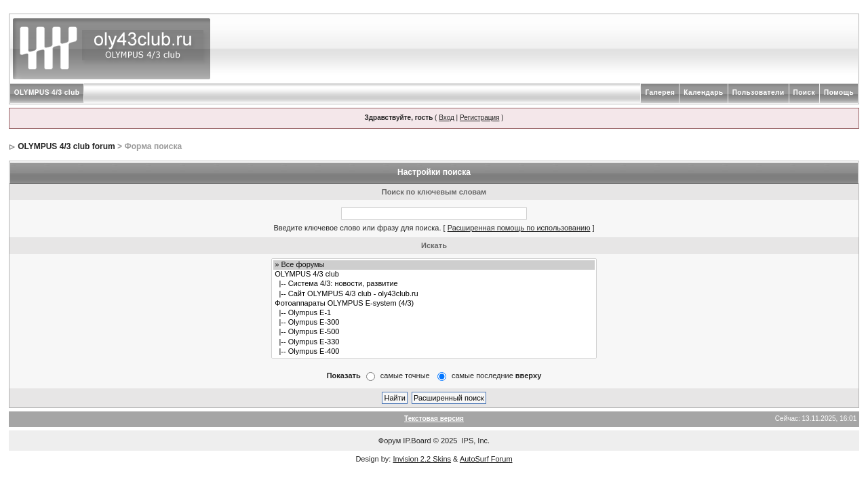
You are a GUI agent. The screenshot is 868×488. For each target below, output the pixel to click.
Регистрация (479, 118)
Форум (390, 441)
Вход (447, 118)
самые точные (405, 375)
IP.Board (417, 441)
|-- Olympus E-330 (434, 342)
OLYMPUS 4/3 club (47, 93)
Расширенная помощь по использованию (519, 228)
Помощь (839, 93)
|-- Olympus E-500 (434, 332)
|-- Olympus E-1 (434, 313)
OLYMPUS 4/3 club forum (66, 146)
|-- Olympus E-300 (434, 323)
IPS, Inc (475, 441)
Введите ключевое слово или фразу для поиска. (357, 228)
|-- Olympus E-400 (434, 352)
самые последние (496, 375)
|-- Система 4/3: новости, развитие (434, 284)
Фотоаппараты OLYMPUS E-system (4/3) (434, 304)
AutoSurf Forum (486, 459)
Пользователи (758, 93)
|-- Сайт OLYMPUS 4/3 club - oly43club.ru (434, 294)
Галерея (660, 93)
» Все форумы (434, 265)
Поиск (805, 93)
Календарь (703, 93)
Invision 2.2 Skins (422, 459)
